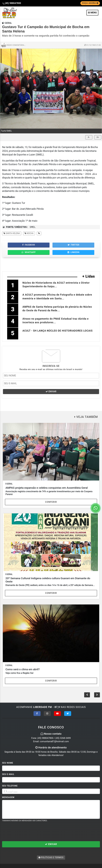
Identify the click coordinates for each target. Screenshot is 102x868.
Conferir (51, 502)
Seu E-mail (8, 774)
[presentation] (23, 831)
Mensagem (8, 797)
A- (89, 137)
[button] (97, 695)
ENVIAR (51, 391)
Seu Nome (8, 763)
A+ (98, 137)
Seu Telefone (10, 786)
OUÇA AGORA (90, 3)
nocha (29, 233)
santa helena (12, 233)
